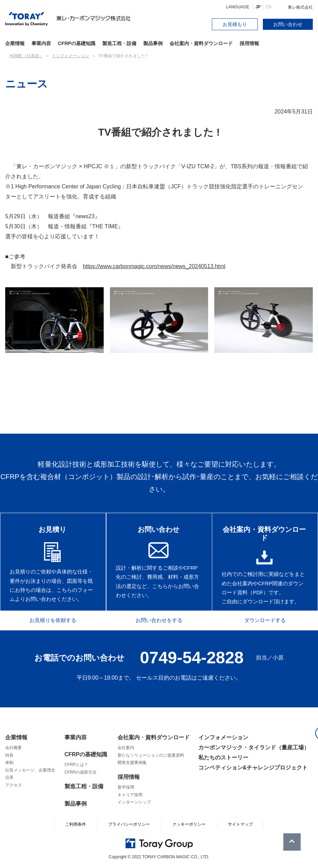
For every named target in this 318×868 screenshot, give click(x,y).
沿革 (9, 778)
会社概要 (14, 748)
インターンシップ (134, 802)
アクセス (14, 785)
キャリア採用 (130, 795)
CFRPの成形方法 (81, 772)
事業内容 (41, 43)
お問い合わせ (288, 24)
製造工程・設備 (119, 43)
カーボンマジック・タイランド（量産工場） (254, 747)
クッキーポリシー (189, 824)
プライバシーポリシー (129, 824)
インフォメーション (223, 737)
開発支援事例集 (132, 763)
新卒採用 (126, 787)
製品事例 (153, 43)
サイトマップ (240, 824)
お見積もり (235, 24)
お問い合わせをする (159, 620)
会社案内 (126, 748)
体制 (9, 763)
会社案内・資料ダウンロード (201, 43)
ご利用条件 (76, 824)
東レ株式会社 (300, 7)
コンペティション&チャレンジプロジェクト (253, 768)
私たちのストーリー (223, 758)
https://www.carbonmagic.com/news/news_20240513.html (154, 266)
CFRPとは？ (76, 765)
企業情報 (16, 737)
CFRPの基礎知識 (86, 754)
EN (269, 7)
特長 (9, 755)
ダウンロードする (269, 620)
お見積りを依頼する (49, 620)
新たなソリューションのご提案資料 (151, 755)
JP (258, 7)
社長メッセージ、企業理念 (30, 770)
